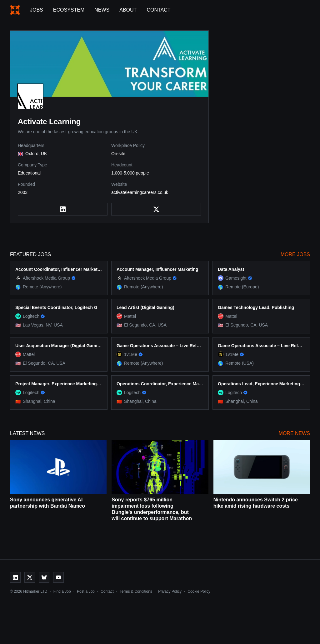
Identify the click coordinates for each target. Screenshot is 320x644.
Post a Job (86, 591)
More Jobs (295, 254)
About (128, 10)
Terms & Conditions (136, 591)
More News (294, 433)
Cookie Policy (199, 591)
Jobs (37, 10)
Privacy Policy (170, 591)
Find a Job (62, 591)
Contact (158, 10)
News (102, 10)
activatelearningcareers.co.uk (140, 192)
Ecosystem (69, 10)
